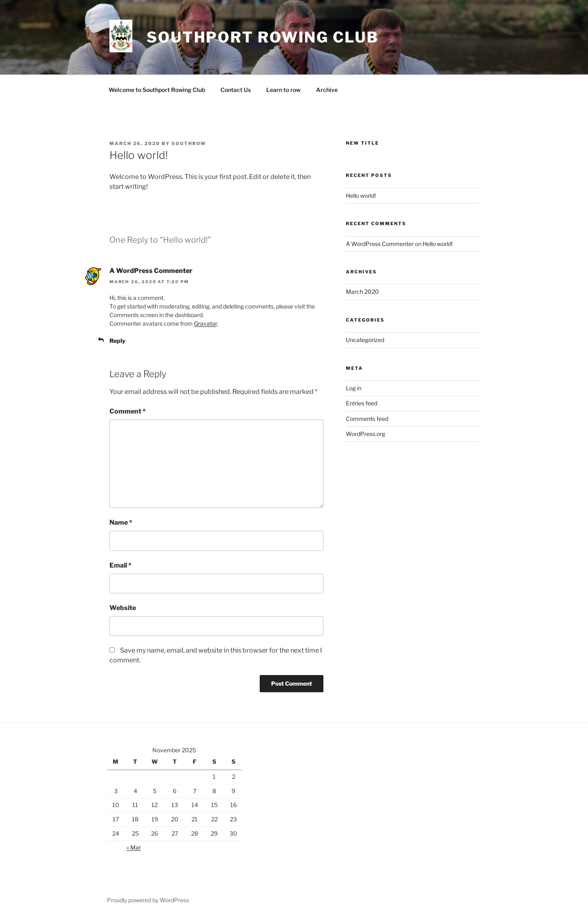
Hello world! (361, 196)
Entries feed (362, 403)
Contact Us (236, 90)
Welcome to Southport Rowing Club (157, 90)
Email (120, 565)
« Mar (134, 847)
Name (121, 522)
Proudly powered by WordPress (148, 900)
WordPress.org (365, 434)
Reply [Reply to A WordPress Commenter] (117, 341)
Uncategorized (365, 340)
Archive (327, 90)
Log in (354, 388)
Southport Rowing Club (262, 37)
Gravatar (205, 323)
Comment (128, 411)
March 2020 (362, 292)
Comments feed (367, 419)
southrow (189, 143)
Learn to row (283, 90)
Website (123, 608)
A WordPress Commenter (151, 271)
